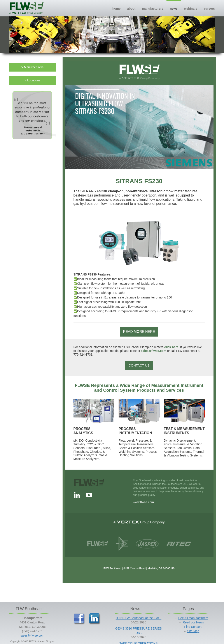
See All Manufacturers (193, 618)
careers (209, 9)
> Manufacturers (32, 67)
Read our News (193, 622)
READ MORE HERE (139, 332)
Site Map (193, 631)
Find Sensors (193, 627)
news (174, 9)
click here (171, 347)
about (131, 9)
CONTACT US (139, 365)
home (116, 9)
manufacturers (153, 9)
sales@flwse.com (154, 351)
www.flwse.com (143, 502)
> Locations (32, 80)
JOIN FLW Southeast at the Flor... (139, 618)
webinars (191, 9)
